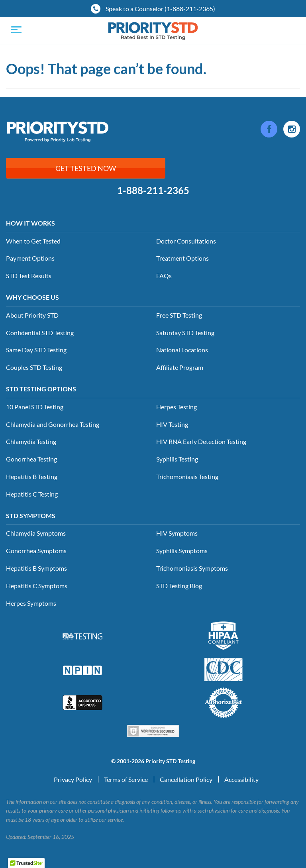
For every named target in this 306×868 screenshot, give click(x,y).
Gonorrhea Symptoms (36, 551)
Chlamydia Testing (31, 441)
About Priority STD (32, 315)
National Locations (182, 350)
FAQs (164, 276)
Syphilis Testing (177, 459)
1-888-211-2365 (153, 190)
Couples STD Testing (34, 367)
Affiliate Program (180, 367)
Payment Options (30, 258)
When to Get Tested (33, 241)
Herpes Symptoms (31, 603)
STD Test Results (29, 276)
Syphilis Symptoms (182, 551)
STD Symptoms (31, 515)
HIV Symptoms (177, 533)
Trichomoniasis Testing (187, 476)
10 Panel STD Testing (35, 407)
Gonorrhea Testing (31, 459)
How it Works (30, 223)
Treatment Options (182, 258)
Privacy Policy (73, 779)
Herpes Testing (177, 407)
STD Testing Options (41, 389)
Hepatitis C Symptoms (37, 586)
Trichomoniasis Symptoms (192, 568)
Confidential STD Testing (40, 333)
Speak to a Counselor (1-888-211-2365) (153, 9)
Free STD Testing (179, 315)
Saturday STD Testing (185, 333)
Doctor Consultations (186, 241)
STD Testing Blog (179, 586)
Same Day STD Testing (36, 350)
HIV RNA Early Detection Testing (201, 441)
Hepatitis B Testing (32, 476)
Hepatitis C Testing (32, 494)
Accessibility (241, 779)
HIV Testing (172, 424)
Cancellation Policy (186, 779)
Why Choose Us (32, 297)
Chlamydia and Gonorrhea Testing (53, 424)
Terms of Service (126, 779)
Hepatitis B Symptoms (36, 568)
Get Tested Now (86, 168)
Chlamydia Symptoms (36, 533)
